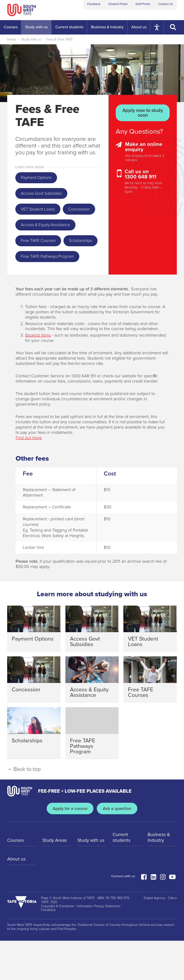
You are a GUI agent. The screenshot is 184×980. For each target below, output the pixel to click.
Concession (33, 228)
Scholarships (34, 279)
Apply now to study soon (143, 113)
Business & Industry (159, 877)
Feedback (94, 4)
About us (17, 899)
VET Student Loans (40, 212)
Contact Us (166, 4)
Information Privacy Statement (99, 946)
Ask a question (118, 848)
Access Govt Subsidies (44, 195)
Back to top (24, 808)
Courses (16, 880)
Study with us (31, 39)
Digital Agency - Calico (160, 937)
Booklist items (38, 375)
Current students (122, 877)
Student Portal (118, 4)
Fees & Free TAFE (60, 39)
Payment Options (38, 178)
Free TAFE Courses (40, 262)
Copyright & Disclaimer (57, 946)
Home (12, 39)
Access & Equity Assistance (48, 245)
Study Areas (55, 880)
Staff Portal (143, 4)
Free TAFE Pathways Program (51, 295)
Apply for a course (69, 848)
